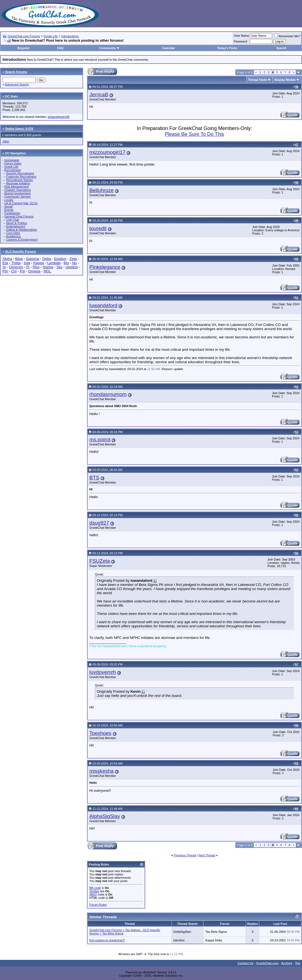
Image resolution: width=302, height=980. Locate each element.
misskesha (101, 771)
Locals (9, 200)
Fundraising (12, 213)
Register (23, 48)
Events (9, 210)
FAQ (60, 48)
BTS (94, 478)
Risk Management (17, 187)
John (6, 141)
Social (9, 206)
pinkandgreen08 (59, 117)
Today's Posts (227, 48)
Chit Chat (12, 220)
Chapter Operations (18, 190)
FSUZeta (100, 561)
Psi (22, 271)
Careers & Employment (22, 240)
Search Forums (16, 72)
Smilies (94, 891)
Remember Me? (287, 36)
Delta (47, 259)
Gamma (32, 259)
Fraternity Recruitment (21, 177)
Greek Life (51, 36)
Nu (74, 263)
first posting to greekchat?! (107, 940)
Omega (34, 271)
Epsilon (60, 259)
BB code (95, 888)
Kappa (39, 263)
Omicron (16, 267)
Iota (27, 263)
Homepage (12, 160)
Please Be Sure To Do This (194, 134)
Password (240, 41)
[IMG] (93, 894)
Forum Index (13, 163)
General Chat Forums (19, 216)
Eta (5, 263)
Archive (287, 963)
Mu (66, 263)
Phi (5, 271)
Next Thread (207, 855)
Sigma (48, 267)
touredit (98, 228)
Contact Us (245, 963)
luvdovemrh (103, 672)
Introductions (70, 36)
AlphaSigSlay (105, 816)
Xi (4, 267)
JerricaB (99, 95)
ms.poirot (100, 439)
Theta (16, 263)
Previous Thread (185, 855)
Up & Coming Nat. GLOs (21, 203)
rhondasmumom (108, 394)
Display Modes (285, 80)
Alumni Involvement (17, 193)
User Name (242, 36)
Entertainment (15, 226)
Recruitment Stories (19, 180)
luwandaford (103, 305)
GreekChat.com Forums (24, 36)
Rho (36, 267)
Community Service (18, 196)
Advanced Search (17, 84)
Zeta (73, 259)
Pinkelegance (105, 267)
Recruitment (13, 170)
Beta (19, 259)
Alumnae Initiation (18, 183)
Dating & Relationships (21, 230)
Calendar (168, 48)
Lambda (54, 263)
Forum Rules (98, 905)
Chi (14, 271)
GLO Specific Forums (20, 251)
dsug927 (99, 523)
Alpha (7, 259)
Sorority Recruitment (20, 173)
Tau (59, 267)
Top (298, 963)
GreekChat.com (267, 963)
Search (281, 48)
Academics (14, 236)
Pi (28, 267)
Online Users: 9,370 (19, 129)
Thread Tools (258, 80)
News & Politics (17, 223)
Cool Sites (13, 233)
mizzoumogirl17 (107, 152)
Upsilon (72, 267)
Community (110, 48)
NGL (47, 271)
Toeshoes (100, 733)
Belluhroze (101, 190)
